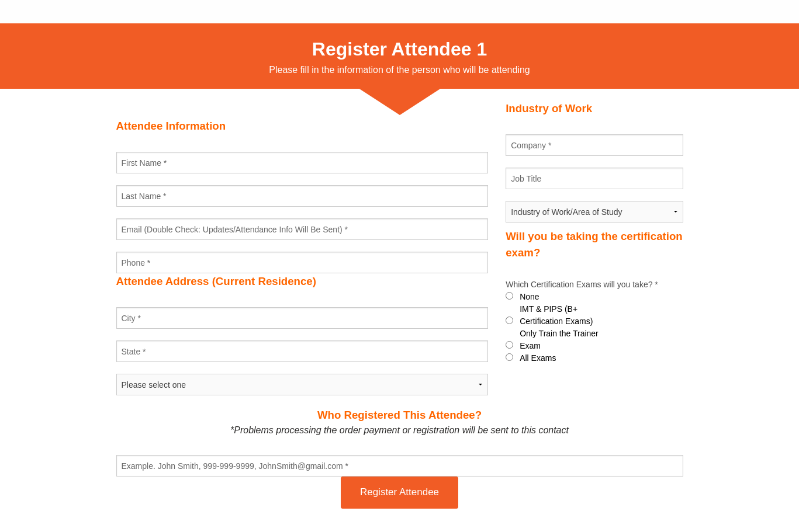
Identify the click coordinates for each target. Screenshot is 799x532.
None (529, 297)
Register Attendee (399, 492)
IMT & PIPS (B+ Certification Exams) (556, 315)
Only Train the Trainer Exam (559, 340)
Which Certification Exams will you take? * (582, 284)
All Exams (538, 358)
